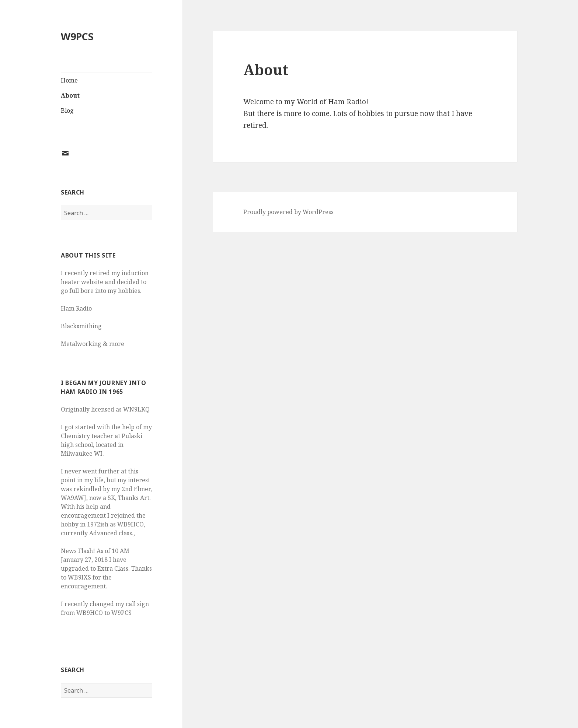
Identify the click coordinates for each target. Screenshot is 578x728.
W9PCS (77, 36)
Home (69, 80)
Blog (67, 111)
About (70, 95)
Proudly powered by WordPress (288, 212)
